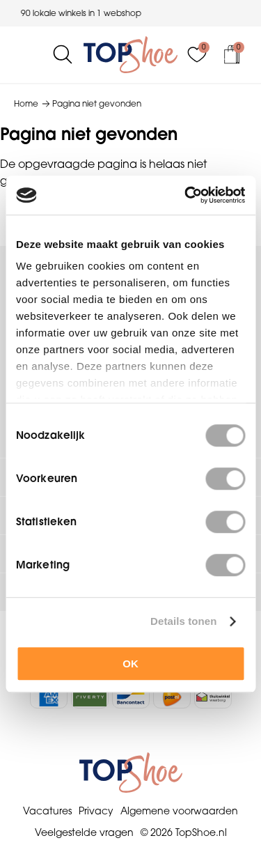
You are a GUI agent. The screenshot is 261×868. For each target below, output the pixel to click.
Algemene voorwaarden (179, 811)
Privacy (96, 811)
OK (130, 664)
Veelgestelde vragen (84, 832)
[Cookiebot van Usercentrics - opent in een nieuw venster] (186, 195)
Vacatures (47, 811)
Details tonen (183, 621)
